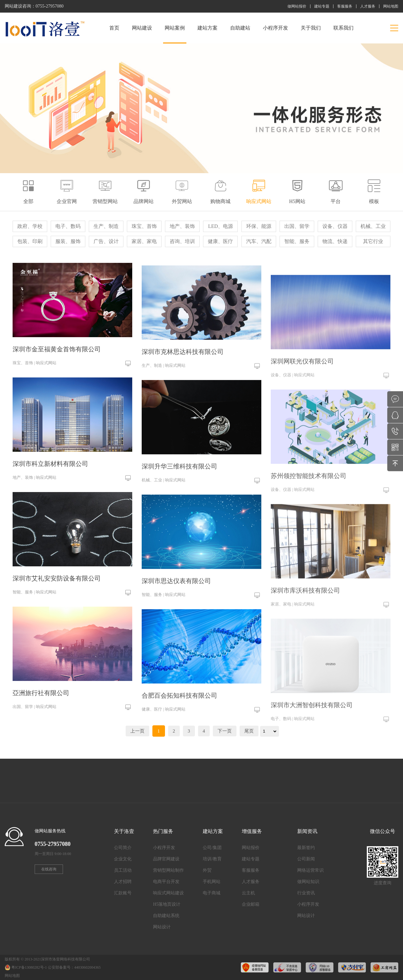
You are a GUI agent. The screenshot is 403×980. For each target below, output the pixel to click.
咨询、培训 (182, 241)
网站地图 (391, 6)
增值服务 (252, 831)
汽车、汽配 (259, 241)
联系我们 (343, 28)
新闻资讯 (307, 831)
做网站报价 (297, 6)
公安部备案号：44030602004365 (74, 967)
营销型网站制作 (168, 870)
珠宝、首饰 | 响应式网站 (34, 369)
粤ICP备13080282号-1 (29, 967)
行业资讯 (306, 893)
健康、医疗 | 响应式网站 (164, 727)
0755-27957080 (50, 6)
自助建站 (240, 28)
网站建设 (142, 28)
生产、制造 (106, 226)
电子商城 (212, 893)
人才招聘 (123, 882)
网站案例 (175, 34)
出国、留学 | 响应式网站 (34, 713)
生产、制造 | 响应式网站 (164, 384)
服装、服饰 (68, 241)
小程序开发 (275, 28)
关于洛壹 (124, 831)
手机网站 (212, 882)
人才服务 (368, 6)
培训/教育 (212, 859)
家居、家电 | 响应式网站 (293, 643)
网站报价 (251, 848)
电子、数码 (68, 226)
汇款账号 (123, 893)
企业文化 (123, 859)
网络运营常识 (310, 870)
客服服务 (345, 6)
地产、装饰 (182, 226)
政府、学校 (30, 226)
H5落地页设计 (167, 904)
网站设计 (162, 927)
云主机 (248, 893)
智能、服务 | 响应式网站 (34, 598)
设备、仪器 (335, 226)
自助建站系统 (166, 916)
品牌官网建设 (166, 859)
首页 (114, 28)
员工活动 (123, 870)
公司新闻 (306, 859)
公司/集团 (212, 848)
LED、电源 (221, 226)
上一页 (137, 731)
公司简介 (123, 848)
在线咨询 (49, 869)
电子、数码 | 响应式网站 (293, 758)
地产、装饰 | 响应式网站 (34, 484)
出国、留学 (297, 226)
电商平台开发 (166, 882)
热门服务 (163, 831)
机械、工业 (373, 226)
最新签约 (306, 848)
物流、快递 (335, 241)
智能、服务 (297, 241)
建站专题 (322, 6)
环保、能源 (259, 226)
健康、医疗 (220, 241)
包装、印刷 (30, 241)
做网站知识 (308, 882)
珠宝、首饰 (144, 226)
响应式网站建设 (168, 893)
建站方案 (207, 28)
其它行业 (373, 241)
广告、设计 (106, 241)
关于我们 (311, 28)
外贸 (207, 870)
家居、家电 (144, 241)
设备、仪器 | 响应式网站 (293, 414)
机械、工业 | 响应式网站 (164, 498)
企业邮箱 (251, 904)
